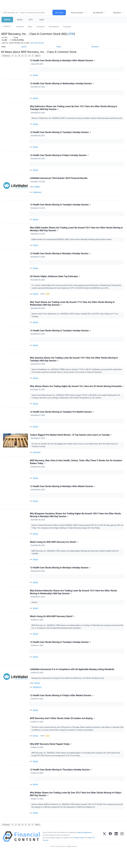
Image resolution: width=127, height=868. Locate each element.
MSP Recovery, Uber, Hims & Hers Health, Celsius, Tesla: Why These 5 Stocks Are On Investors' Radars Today (76, 472)
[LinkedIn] (116, 853)
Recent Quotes (77, 13)
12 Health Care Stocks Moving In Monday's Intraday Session (60, 257)
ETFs (31, 20)
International (54, 27)
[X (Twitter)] (104, 853)
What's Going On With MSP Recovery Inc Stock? (54, 554)
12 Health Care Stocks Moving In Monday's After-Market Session (63, 61)
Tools (41, 20)
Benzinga (36, 76)
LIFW (71, 34)
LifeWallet (37, 189)
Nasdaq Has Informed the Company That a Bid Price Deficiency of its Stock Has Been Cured (68, 692)
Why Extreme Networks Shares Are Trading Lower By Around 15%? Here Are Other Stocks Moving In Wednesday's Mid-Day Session (74, 605)
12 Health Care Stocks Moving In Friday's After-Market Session (62, 710)
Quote (24, 47)
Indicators (117, 13)
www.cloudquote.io (85, 849)
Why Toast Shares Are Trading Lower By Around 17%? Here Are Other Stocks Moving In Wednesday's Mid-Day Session (72, 308)
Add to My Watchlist (37, 43)
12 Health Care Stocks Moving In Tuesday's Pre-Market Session (62, 421)
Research (95, 47)
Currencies (40, 27)
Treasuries (67, 27)
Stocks (20, 20)
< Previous (6, 56)
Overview (20, 27)
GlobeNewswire (37, 194)
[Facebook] (110, 853)
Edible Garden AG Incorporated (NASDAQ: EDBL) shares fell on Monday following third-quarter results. (72, 243)
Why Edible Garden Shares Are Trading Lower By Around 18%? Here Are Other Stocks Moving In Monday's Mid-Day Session (76, 232)
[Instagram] (122, 853)
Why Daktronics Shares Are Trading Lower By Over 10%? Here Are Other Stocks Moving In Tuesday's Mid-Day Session (74, 109)
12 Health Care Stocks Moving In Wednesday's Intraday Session (62, 84)
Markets (7, 20)
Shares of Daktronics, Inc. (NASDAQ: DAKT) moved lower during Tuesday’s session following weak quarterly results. (78, 119)
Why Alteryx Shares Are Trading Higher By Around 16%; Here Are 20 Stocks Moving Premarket (71, 394)
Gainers (35, 615)
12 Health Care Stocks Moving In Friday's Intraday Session (59, 157)
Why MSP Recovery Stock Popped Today (51, 759)
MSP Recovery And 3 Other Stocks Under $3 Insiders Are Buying (62, 733)
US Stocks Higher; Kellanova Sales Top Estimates (55, 280)
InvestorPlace (37, 462)
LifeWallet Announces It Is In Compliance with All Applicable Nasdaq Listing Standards (72, 683)
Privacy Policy (79, 854)
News (30, 27)
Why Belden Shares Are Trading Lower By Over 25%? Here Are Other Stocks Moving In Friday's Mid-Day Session (76, 810)
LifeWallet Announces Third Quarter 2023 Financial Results (59, 180)
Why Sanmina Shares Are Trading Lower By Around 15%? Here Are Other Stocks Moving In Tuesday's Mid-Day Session (74, 365)
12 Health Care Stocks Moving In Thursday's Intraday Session (61, 785)
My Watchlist (98, 13)
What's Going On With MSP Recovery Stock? (53, 629)
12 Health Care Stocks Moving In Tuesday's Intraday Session (61, 134)
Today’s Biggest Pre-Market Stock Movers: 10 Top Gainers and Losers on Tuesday (71, 445)
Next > (38, 56)
